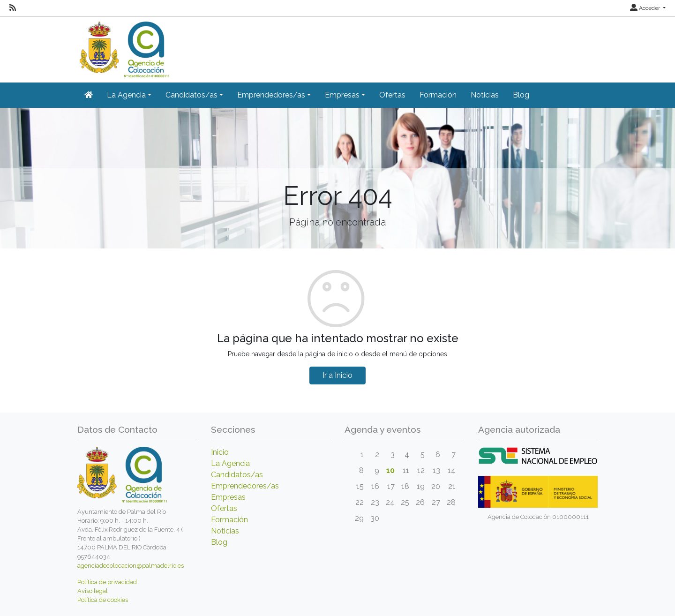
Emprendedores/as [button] (271, 95)
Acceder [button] (646, 8)
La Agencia (230, 463)
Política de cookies (103, 600)
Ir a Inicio (337, 375)
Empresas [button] (342, 95)
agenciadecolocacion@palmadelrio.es (131, 566)
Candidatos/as (237, 475)
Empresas (228, 497)
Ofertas (392, 95)
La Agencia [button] (126, 95)
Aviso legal (93, 591)
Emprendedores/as (245, 486)
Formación (438, 95)
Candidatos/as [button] (191, 95)
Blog (521, 95)
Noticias (485, 95)
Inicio (220, 452)
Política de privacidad (107, 582)
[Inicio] (123, 46)
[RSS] (13, 8)
